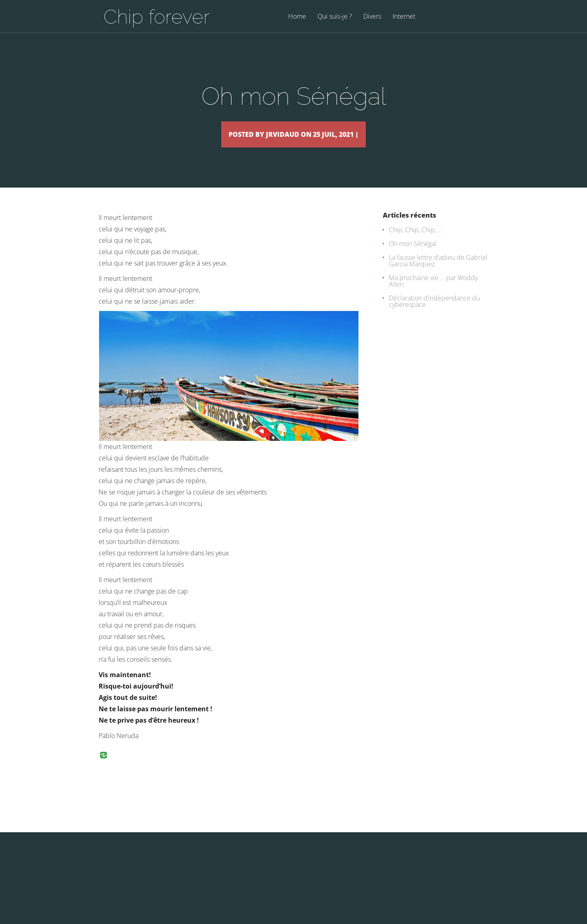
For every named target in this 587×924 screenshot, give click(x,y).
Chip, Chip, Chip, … (415, 242)
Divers (372, 17)
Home (297, 17)
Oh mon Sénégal (413, 255)
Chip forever (157, 17)
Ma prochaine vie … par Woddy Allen (433, 293)
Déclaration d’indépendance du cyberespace (434, 313)
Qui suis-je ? (335, 17)
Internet (404, 17)
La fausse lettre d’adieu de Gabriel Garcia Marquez (438, 272)
